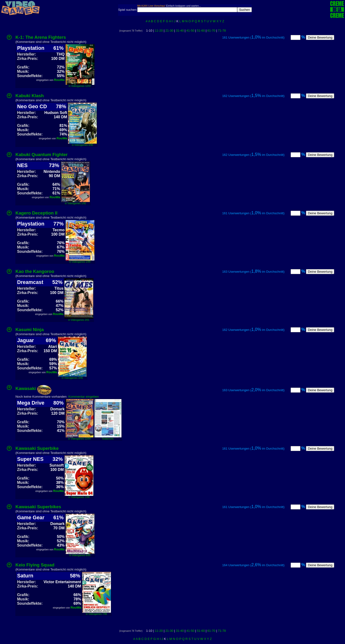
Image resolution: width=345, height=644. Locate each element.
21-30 (169, 31)
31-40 (180, 31)
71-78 (222, 31)
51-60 (201, 31)
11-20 (159, 31)
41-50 (190, 31)
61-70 (211, 31)
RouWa (59, 80)
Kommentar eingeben (83, 397)
